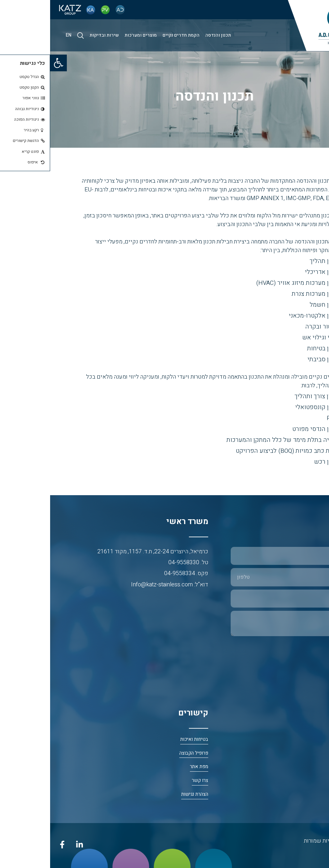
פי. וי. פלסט (311, 780)
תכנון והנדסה (168, 35)
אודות (317, 753)
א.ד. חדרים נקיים (306, 794)
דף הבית (314, 739)
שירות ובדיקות (54, 35)
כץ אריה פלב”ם (308, 767)
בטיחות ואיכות (144, 739)
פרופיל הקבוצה (144, 753)
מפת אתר (149, 767)
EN (18, 35)
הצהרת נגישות (145, 794)
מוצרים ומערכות (91, 35)
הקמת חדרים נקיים (131, 35)
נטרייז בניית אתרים (303, 852)
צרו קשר (150, 780)
